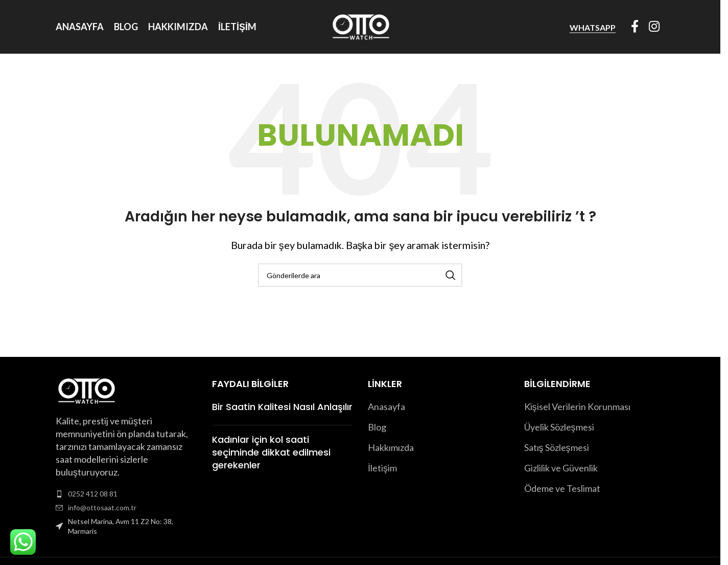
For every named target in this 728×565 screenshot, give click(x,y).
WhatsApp (593, 27)
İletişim (382, 468)
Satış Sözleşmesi (557, 447)
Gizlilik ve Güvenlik (561, 468)
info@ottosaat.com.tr (102, 507)
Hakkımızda (391, 447)
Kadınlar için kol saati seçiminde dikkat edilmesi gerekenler (271, 452)
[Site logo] (360, 26)
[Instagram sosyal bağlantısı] (654, 27)
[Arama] (360, 275)
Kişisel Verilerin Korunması (577, 406)
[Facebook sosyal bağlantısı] (635, 27)
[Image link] (86, 390)
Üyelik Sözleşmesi (559, 427)
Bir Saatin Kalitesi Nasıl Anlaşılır (282, 407)
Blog (377, 427)
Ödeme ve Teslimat (562, 488)
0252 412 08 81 (93, 494)
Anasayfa (386, 406)
